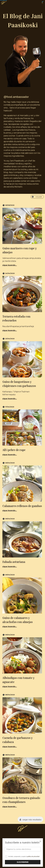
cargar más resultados (32, 820)
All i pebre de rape (14, 450)
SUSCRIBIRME (23, 862)
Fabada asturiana (14, 562)
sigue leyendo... (10, 265)
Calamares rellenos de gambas (22, 506)
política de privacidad (33, 856)
